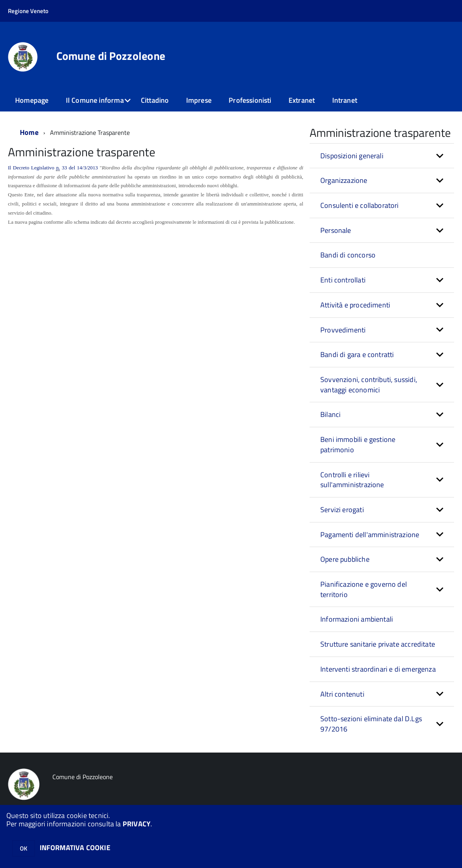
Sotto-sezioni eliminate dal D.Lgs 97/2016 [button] (371, 724)
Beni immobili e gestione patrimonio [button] (358, 445)
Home (29, 132)
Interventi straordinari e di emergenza (378, 669)
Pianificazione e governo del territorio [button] (364, 589)
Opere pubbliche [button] (345, 559)
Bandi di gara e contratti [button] (357, 354)
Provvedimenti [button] (343, 330)
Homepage (32, 100)
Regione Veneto (28, 11)
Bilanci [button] (330, 414)
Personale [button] (336, 230)
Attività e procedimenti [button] (355, 305)
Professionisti (250, 100)
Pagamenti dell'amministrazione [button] (370, 535)
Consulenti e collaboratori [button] (360, 205)
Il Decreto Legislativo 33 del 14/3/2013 (53, 168)
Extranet (302, 100)
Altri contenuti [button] (342, 694)
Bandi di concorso (348, 255)
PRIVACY (137, 824)
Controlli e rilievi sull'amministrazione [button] (352, 480)
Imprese (199, 100)
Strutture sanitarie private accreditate (378, 644)
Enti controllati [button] (343, 280)
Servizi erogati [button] (342, 510)
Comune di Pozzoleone (111, 56)
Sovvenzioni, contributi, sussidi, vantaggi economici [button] (369, 385)
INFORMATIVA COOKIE (75, 848)
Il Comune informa (95, 100)
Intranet (345, 100)
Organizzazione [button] (344, 180)
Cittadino (155, 100)
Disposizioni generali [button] (352, 156)
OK (24, 848)
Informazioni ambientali (357, 619)
